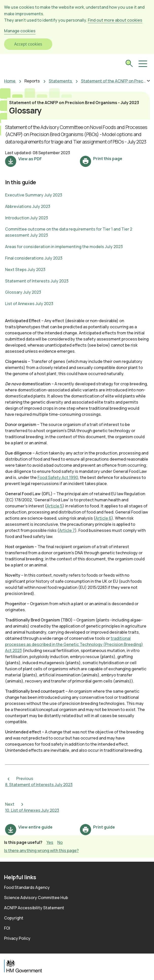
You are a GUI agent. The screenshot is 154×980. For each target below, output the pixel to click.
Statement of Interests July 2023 (37, 281)
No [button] (60, 842)
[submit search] (129, 64)
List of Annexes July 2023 (29, 304)
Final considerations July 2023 (34, 258)
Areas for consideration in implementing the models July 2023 (64, 247)
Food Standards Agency (27, 887)
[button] (142, 64)
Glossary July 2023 (23, 292)
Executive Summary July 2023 (34, 195)
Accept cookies (28, 44)
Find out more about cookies (115, 20)
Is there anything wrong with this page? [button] (41, 850)
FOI (7, 928)
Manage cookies (20, 31)
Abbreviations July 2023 (28, 206)
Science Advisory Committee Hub (36, 898)
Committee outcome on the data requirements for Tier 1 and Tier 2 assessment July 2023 (69, 232)
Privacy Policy (17, 938)
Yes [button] (50, 842)
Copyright (14, 918)
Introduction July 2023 (27, 218)
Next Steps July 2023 (25, 269)
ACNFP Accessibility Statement (34, 908)
